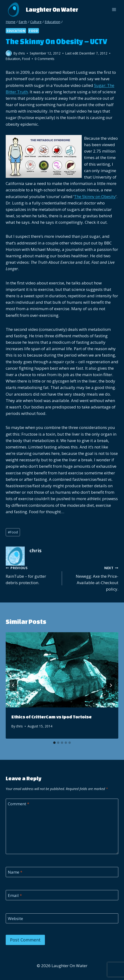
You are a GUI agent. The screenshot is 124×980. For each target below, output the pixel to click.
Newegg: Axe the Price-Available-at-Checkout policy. (92, 578)
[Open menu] (114, 9)
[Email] (62, 895)
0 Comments (45, 59)
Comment (19, 804)
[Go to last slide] (13, 685)
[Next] (111, 685)
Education (16, 31)
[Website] (62, 918)
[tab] (54, 743)
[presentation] (62, 670)
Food (33, 31)
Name (15, 872)
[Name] (62, 872)
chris (19, 726)
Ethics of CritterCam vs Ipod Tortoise (52, 717)
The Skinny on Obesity (95, 196)
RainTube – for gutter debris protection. (32, 575)
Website (15, 919)
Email (15, 895)
